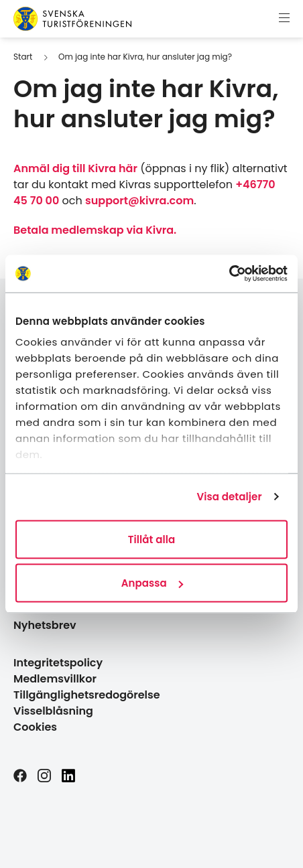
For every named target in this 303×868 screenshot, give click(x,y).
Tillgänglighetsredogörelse (87, 695)
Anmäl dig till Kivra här (75, 168)
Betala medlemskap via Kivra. (95, 230)
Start (23, 57)
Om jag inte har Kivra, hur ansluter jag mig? (145, 57)
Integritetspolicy (58, 663)
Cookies (35, 727)
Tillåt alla (152, 539)
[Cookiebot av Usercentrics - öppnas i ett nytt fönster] (229, 274)
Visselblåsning (53, 711)
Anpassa (152, 583)
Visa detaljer (229, 497)
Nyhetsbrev (45, 625)
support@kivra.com (139, 201)
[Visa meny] (284, 19)
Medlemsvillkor (55, 679)
